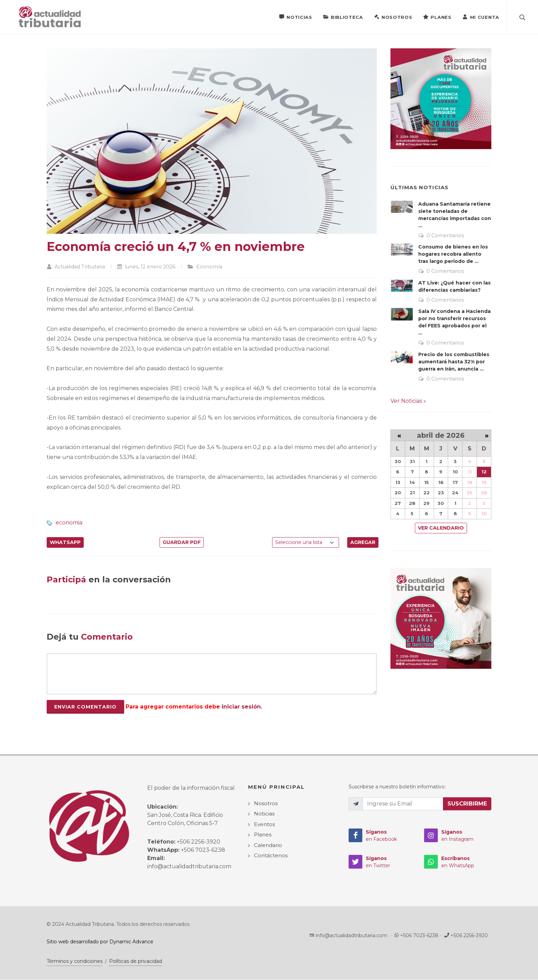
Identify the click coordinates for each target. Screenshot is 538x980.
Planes (437, 17)
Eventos (264, 825)
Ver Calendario (441, 528)
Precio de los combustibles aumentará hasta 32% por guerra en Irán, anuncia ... (454, 362)
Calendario (268, 845)
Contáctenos (271, 856)
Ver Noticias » (408, 401)
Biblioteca (343, 17)
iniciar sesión (241, 707)
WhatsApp (65, 543)
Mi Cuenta (481, 17)
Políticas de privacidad (136, 961)
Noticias (296, 17)
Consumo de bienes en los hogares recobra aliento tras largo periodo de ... (453, 254)
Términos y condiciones (75, 961)
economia (69, 523)
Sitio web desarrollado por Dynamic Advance (100, 942)
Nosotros (393, 17)
